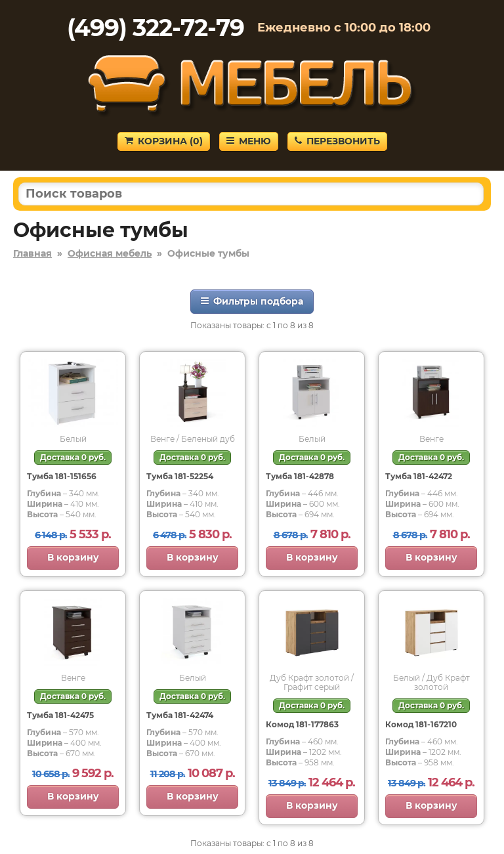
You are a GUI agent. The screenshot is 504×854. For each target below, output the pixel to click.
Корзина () (164, 141)
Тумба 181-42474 (180, 715)
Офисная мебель (110, 253)
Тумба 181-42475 (60, 715)
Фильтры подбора (252, 301)
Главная (32, 253)
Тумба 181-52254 (180, 476)
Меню (249, 141)
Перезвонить (337, 141)
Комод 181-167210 (421, 724)
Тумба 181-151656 (62, 476)
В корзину (73, 557)
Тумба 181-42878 (300, 476)
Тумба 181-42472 (419, 476)
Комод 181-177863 (302, 724)
